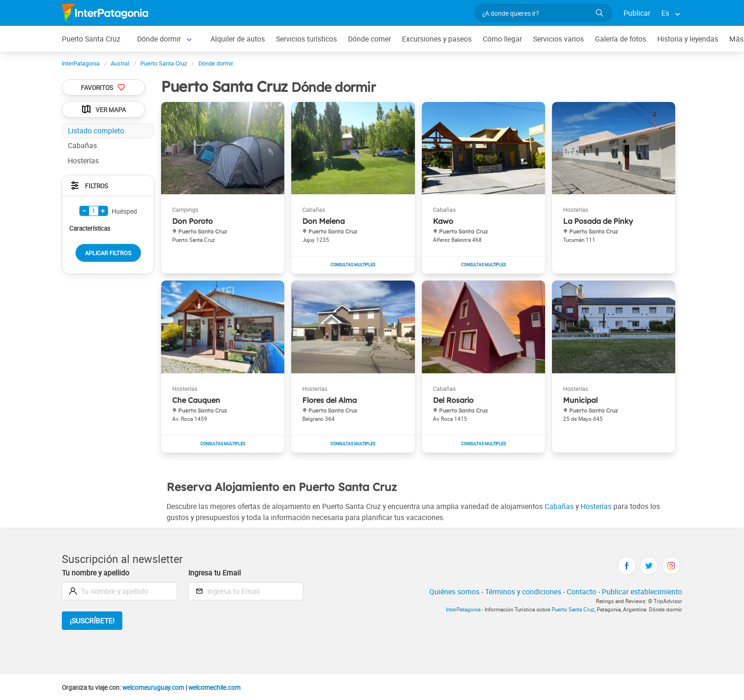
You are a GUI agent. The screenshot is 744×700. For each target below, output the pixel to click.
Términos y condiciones (523, 592)
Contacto (582, 592)
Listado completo (96, 131)
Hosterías (596, 506)
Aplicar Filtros (108, 253)
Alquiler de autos (238, 39)
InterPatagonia (463, 609)
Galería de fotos (621, 39)
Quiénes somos (454, 592)
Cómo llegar (502, 39)
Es (665, 13)
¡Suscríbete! (92, 621)
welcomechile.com (214, 688)
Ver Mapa (103, 109)
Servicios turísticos (306, 39)
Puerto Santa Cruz (91, 39)
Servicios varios (558, 39)
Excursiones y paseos (437, 39)
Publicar (637, 13)
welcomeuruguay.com (153, 688)
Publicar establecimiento (642, 592)
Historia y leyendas (688, 39)
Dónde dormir (159, 39)
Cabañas (559, 506)
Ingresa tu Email (215, 573)
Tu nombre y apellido (96, 573)
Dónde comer (369, 39)
